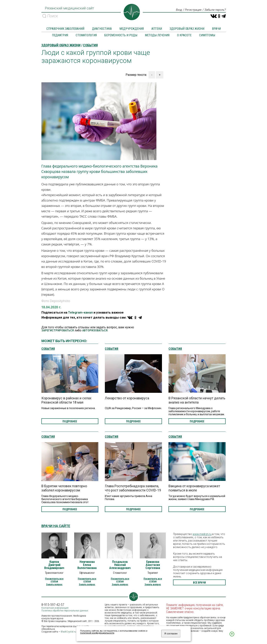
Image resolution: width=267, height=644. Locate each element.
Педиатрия (60, 35)
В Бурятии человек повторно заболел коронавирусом (64, 488)
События (48, 349)
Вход (176, 10)
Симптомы (207, 35)
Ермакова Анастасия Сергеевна (153, 565)
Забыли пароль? (214, 10)
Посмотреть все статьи (54, 580)
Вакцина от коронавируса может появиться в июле (194, 488)
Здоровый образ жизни (187, 29)
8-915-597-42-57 (53, 605)
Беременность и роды (121, 35)
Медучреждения (132, 29)
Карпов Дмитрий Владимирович (54, 565)
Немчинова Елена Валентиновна (87, 565)
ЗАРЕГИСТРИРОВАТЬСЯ (58, 331)
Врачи (216, 29)
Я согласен (171, 634)
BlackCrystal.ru (69, 632)
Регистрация (191, 10)
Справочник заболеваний (65, 29)
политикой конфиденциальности (97, 633)
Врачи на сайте (56, 526)
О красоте (184, 35)
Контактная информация (55, 608)
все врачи (199, 583)
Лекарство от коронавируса (127, 398)
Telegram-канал (80, 313)
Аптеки (157, 29)
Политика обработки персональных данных (65, 611)
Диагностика (102, 29)
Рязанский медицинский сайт (69, 10)
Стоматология (86, 35)
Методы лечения (157, 35)
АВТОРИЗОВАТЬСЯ (95, 331)
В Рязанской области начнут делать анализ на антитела (197, 400)
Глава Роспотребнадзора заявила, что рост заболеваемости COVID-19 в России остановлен (133, 490)
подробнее (70, 422)
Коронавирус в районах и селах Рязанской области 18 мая (66, 400)
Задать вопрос (54, 585)
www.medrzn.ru (202, 534)
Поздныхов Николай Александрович (120, 565)
